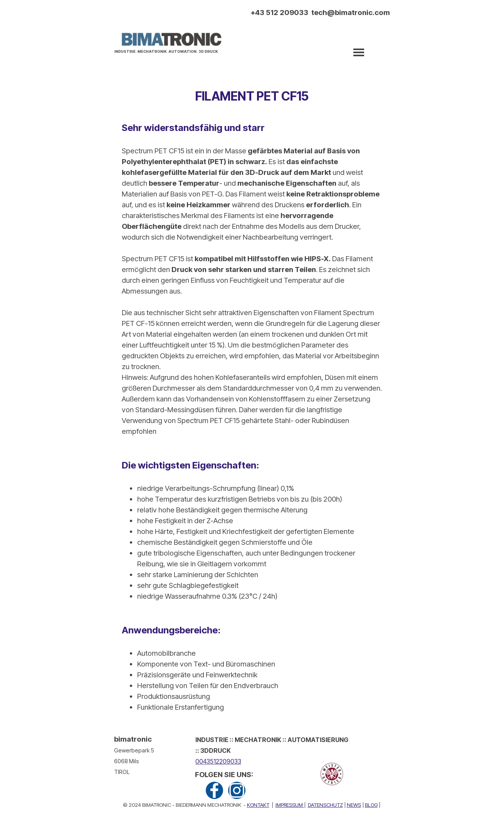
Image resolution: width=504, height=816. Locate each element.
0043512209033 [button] (218, 761)
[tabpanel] (168, 50)
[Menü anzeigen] (359, 52)
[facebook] (214, 790)
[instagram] (237, 790)
